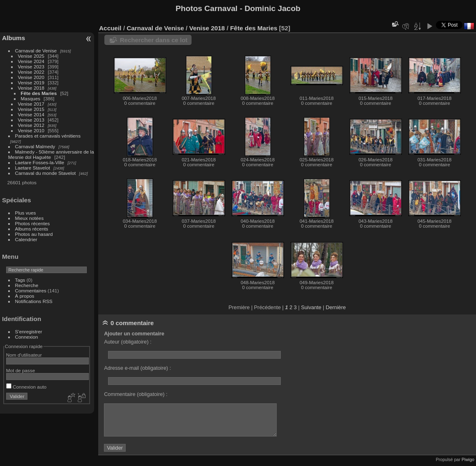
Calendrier (26, 239)
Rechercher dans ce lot (154, 40)
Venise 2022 (31, 72)
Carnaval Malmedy (35, 146)
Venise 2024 (31, 61)
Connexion (27, 337)
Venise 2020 (31, 77)
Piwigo (468, 459)
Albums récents (32, 229)
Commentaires (31, 291)
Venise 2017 (31, 104)
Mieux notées (29, 218)
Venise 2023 (31, 67)
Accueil (110, 28)
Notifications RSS (34, 301)
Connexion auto (26, 387)
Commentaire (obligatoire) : (136, 394)
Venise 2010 (31, 130)
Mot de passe (21, 370)
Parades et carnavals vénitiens (48, 136)
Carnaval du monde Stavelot (45, 173)
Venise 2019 (31, 83)
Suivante (311, 307)
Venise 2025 (31, 56)
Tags (20, 280)
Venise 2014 (31, 114)
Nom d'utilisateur (24, 355)
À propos (25, 296)
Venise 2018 (31, 88)
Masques (31, 98)
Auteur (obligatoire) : (128, 342)
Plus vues (26, 213)
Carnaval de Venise (36, 51)
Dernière (336, 307)
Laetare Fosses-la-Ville (40, 162)
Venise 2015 (31, 109)
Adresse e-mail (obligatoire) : (138, 368)
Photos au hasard (34, 234)
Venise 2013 (31, 120)
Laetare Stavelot (33, 168)
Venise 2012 (31, 125)
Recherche (27, 285)
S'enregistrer (29, 331)
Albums (14, 38)
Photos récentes (33, 223)
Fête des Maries (39, 93)
